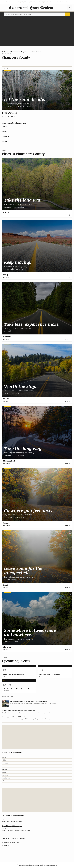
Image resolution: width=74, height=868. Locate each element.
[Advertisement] (37, 31)
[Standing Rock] (37, 432)
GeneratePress (52, 865)
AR (13, 2)
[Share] (67, 215)
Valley (4, 131)
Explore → (7, 215)
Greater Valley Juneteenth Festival (12, 821)
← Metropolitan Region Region (11, 842)
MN (69, 2)
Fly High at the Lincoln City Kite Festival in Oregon (18, 711)
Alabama (5, 52)
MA (63, 2)
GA (31, 2)
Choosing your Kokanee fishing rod (13, 717)
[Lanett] (37, 557)
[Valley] (37, 246)
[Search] (68, 14)
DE (25, 2)
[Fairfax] (37, 184)
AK (6, 2)
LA (54, 2)
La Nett (5, 141)
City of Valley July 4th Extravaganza (12, 826)
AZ (9, 2)
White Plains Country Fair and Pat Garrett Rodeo (16, 830)
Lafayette (5, 136)
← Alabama (5, 845)
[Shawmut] (37, 619)
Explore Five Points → (9, 116)
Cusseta (6, 523)
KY (51, 2)
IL (39, 2)
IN (42, 2)
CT (22, 2)
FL (28, 2)
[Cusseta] (37, 494)
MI (66, 2)
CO (19, 2)
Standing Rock (9, 461)
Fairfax (5, 127)
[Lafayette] (37, 308)
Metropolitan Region (18, 52)
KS (48, 2)
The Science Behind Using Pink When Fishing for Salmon (29, 701)
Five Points (9, 112)
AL (3, 2)
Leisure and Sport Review (31, 8)
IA (45, 2)
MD (60, 2)
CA (16, 2)
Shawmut (7, 647)
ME (57, 2)
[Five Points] (37, 90)
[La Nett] (37, 370)
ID (37, 2)
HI (34, 2)
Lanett (6, 585)
